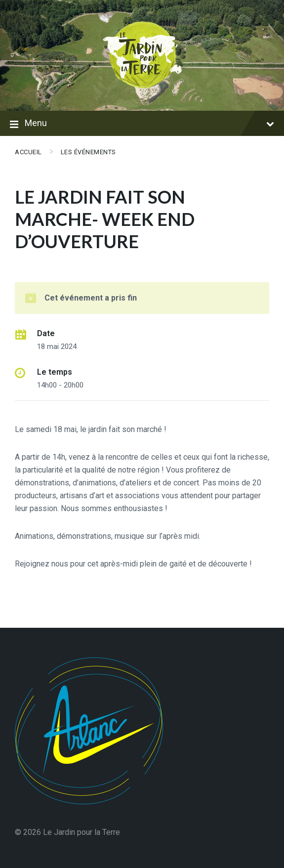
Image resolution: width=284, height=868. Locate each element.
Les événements (88, 152)
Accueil (28, 152)
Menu (142, 124)
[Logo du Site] (142, 91)
